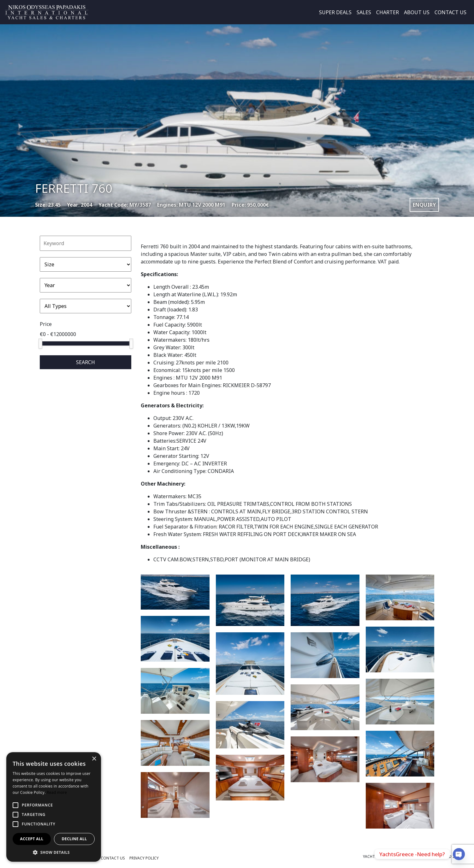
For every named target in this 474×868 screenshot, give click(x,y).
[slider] (40, 344)
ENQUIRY (424, 205)
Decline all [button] (74, 839)
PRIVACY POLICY (144, 858)
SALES (364, 12)
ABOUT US (417, 12)
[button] (54, 852)
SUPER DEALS (335, 12)
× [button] (94, 759)
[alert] (54, 807)
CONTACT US (450, 12)
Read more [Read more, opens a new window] (57, 792)
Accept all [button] (32, 839)
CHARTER (388, 12)
